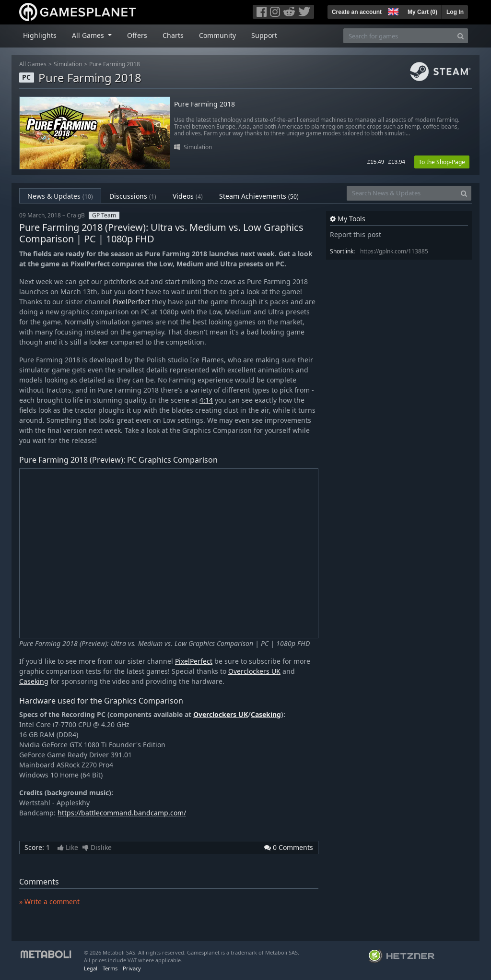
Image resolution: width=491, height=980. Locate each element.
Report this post (356, 234)
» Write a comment (49, 902)
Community (217, 35)
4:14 (206, 400)
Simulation (68, 64)
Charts (173, 35)
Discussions (133, 196)
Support (264, 35)
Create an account (357, 12)
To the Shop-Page (442, 162)
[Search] (461, 36)
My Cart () (422, 12)
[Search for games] (398, 36)
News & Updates (60, 196)
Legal (91, 968)
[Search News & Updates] (402, 193)
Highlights (40, 35)
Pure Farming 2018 (115, 64)
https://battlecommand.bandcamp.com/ (122, 813)
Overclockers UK (254, 671)
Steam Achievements (259, 196)
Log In (455, 12)
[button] (392, 11)
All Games (33, 64)
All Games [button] (89, 35)
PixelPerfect (131, 302)
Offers (137, 35)
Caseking (34, 681)
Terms (110, 968)
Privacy (132, 968)
